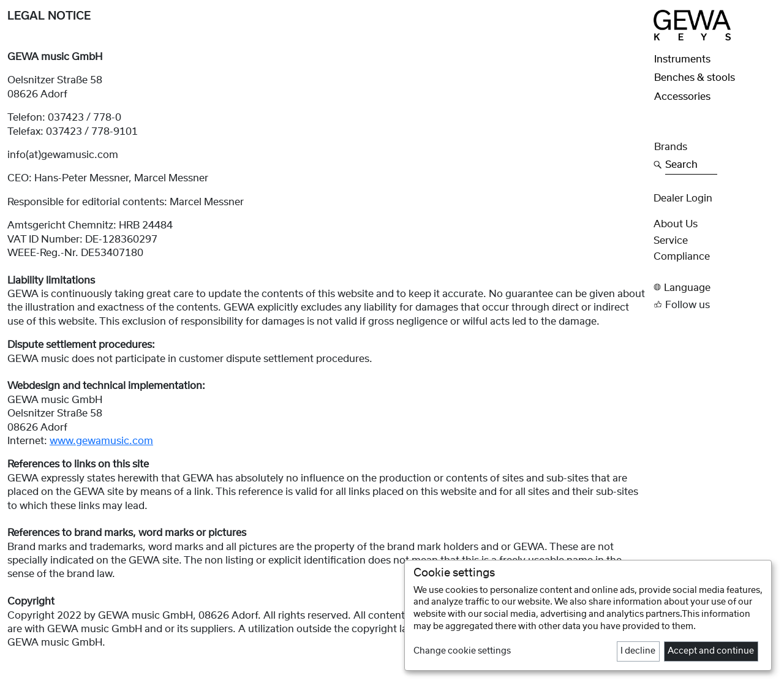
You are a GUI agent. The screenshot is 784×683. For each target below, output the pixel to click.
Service (671, 241)
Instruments (682, 59)
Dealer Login (683, 198)
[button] (715, 288)
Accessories (682, 97)
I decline (638, 651)
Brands (671, 147)
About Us (676, 224)
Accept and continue (711, 651)
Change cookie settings (462, 651)
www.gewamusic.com (101, 441)
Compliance (682, 257)
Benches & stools (695, 78)
